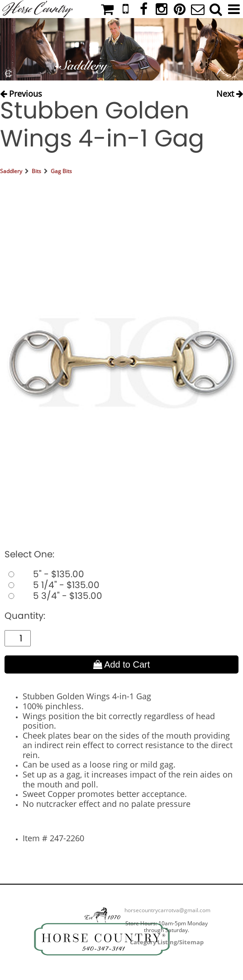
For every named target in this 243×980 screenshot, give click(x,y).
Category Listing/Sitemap (167, 942)
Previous (21, 93)
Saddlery (11, 171)
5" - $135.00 (44, 574)
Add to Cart (122, 664)
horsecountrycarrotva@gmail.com (167, 910)
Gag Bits (61, 171)
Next (230, 93)
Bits (36, 171)
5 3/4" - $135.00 (53, 596)
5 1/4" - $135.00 (52, 585)
